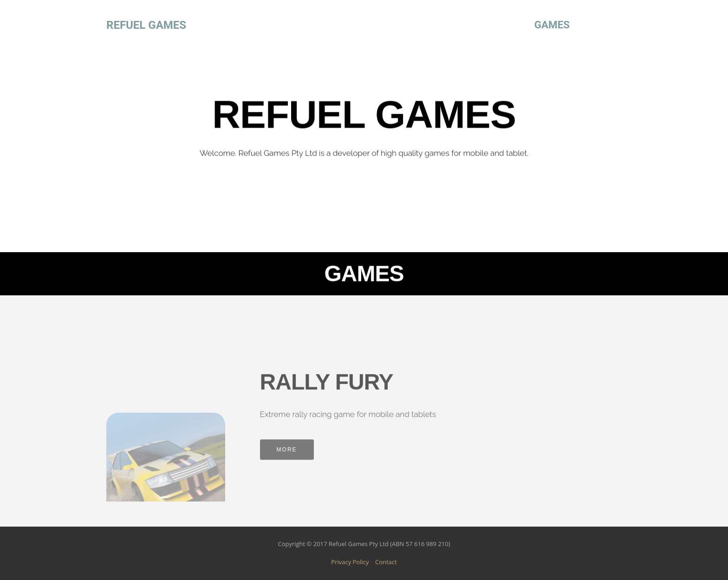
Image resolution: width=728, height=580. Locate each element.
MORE (287, 453)
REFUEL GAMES (146, 25)
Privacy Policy (350, 562)
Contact (386, 562)
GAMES (552, 25)
